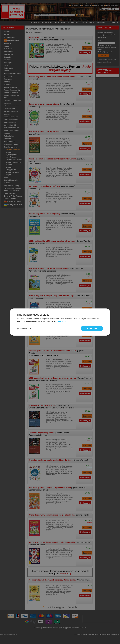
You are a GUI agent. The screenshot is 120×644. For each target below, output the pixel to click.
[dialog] (60, 322)
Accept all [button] (92, 328)
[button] (25, 328)
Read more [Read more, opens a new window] (62, 322)
